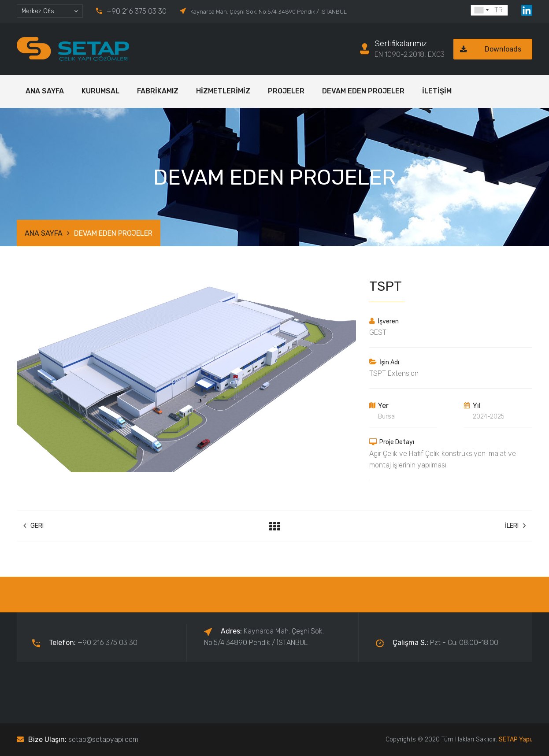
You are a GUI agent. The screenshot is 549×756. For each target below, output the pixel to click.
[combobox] (50, 11)
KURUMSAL (100, 91)
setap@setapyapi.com (103, 739)
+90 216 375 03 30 (137, 11)
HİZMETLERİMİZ (223, 91)
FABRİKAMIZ (158, 91)
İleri (515, 526)
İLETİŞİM (437, 91)
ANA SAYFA (45, 91)
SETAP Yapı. (516, 739)
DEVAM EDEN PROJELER (363, 91)
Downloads (487, 49)
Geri (33, 526)
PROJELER (286, 91)
